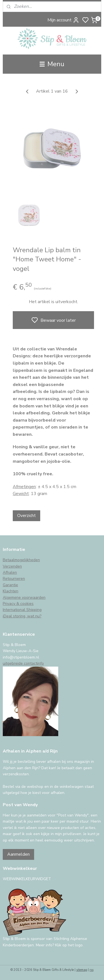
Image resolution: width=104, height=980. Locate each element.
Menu (52, 64)
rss (92, 970)
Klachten (11, 591)
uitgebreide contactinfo (23, 663)
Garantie (10, 585)
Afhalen (10, 572)
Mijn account (63, 20)
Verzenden (12, 566)
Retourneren (14, 579)
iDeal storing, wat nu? (22, 616)
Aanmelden (18, 854)
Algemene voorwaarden (24, 597)
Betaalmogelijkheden (21, 560)
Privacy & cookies (18, 604)
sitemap (82, 970)
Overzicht (26, 516)
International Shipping (22, 610)
